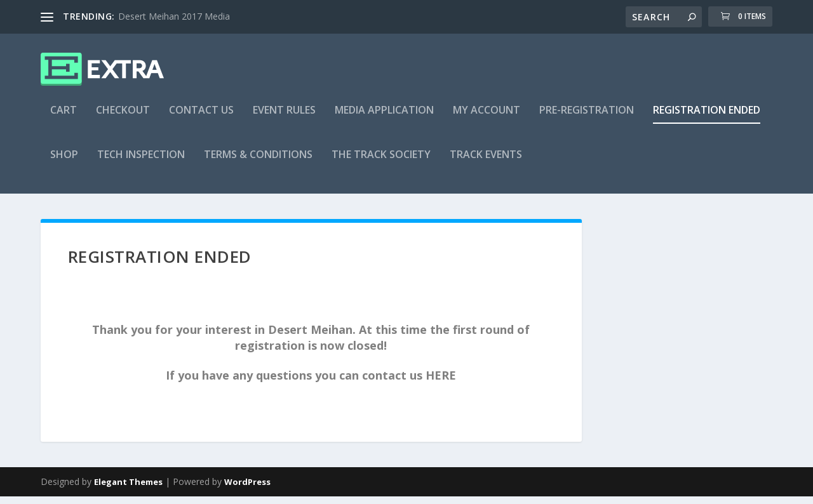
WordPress (247, 489)
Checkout (123, 118)
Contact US (201, 118)
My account (487, 118)
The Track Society (381, 163)
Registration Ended (707, 118)
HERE (441, 383)
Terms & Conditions (258, 163)
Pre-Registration (587, 118)
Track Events (486, 163)
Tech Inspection (141, 163)
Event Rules (284, 118)
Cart (64, 118)
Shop (64, 163)
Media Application (384, 118)
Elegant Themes (128, 489)
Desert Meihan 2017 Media (174, 16)
